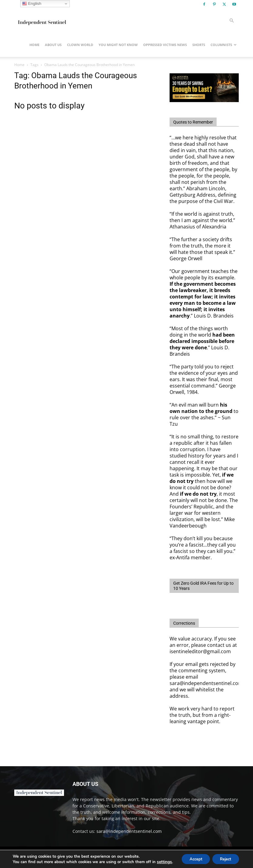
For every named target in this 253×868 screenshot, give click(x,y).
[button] (231, 21)
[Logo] (42, 21)
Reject (224, 857)
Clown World (80, 45)
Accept (191, 857)
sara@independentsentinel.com (129, 831)
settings (19, 862)
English (32, 4)
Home (34, 45)
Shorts (199, 45)
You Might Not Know (118, 45)
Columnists (224, 45)
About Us (53, 45)
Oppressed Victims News (165, 45)
